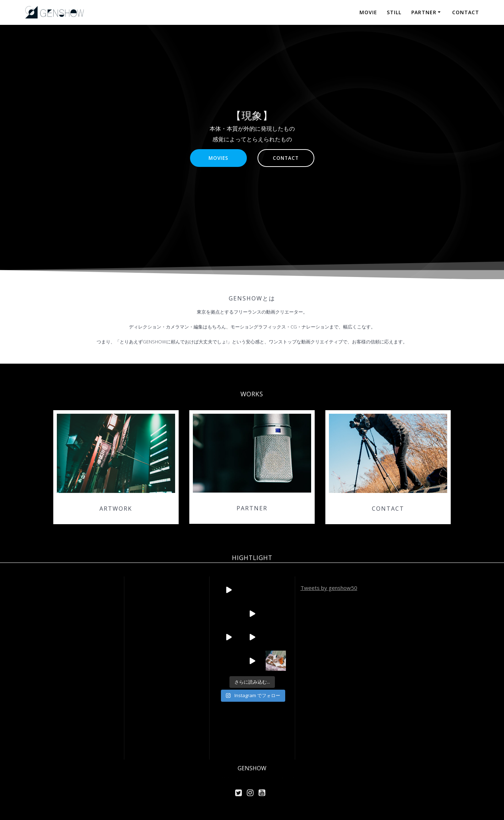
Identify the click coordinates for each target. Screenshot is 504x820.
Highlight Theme (272, 778)
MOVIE (368, 12)
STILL (394, 12)
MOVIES (218, 158)
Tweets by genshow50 (329, 588)
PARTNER (424, 12)
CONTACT (466, 12)
